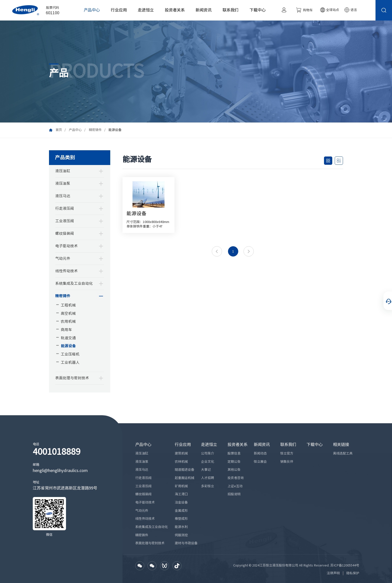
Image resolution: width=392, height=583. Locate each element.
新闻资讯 (203, 10)
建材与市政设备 (186, 543)
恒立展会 (260, 462)
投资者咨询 (236, 478)
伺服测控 (181, 535)
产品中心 (92, 10)
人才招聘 (207, 478)
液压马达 (63, 196)
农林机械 (181, 462)
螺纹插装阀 (65, 233)
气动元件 (63, 258)
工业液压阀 (65, 221)
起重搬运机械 (184, 478)
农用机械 (68, 321)
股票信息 (234, 453)
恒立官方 (287, 453)
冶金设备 (181, 502)
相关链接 (341, 444)
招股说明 (234, 494)
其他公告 (234, 470)
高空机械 (68, 313)
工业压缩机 (70, 354)
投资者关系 (175, 10)
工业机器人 (70, 362)
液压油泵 (63, 183)
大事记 (206, 470)
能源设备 (68, 346)
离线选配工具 (343, 453)
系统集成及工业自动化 (74, 283)
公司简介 (207, 453)
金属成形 (181, 511)
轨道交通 (68, 338)
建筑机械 (181, 453)
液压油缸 (63, 171)
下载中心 (257, 10)
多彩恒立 (207, 486)
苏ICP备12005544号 (345, 565)
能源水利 (181, 527)
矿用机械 (181, 486)
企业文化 (207, 462)
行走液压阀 (65, 208)
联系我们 (230, 10)
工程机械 (68, 305)
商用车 (66, 330)
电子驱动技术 (66, 246)
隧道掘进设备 (184, 470)
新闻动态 (260, 453)
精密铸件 (95, 130)
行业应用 (119, 10)
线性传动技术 (66, 271)
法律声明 (333, 573)
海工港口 (181, 494)
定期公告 (234, 462)
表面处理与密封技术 (72, 378)
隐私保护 (353, 573)
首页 (59, 130)
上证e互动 (235, 486)
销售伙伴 (287, 462)
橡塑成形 (181, 519)
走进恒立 (146, 10)
